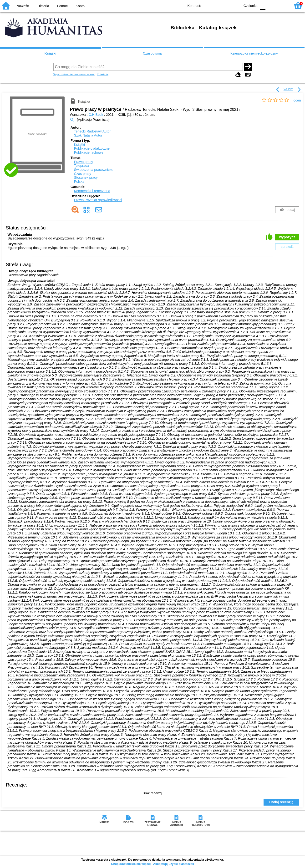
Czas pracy (82, 174)
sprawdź (287, 247)
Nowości (23, 6)
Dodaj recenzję (281, 802)
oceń (297, 100)
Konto (80, 6)
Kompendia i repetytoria (92, 191)
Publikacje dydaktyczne (92, 148)
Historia (43, 6)
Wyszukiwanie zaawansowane (74, 74)
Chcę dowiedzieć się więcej (131, 864)
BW (216, 5)
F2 (282, 5)
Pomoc (62, 6)
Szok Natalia (88, 135)
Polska (79, 182)
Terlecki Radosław (92, 131)
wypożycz (287, 237)
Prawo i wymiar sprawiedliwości (98, 200)
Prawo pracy (83, 162)
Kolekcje (102, 74)
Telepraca (81, 166)
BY (235, 5)
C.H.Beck (96, 115)
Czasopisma (152, 53)
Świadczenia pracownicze (94, 170)
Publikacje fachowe (89, 152)
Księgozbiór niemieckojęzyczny (254, 53)
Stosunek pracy (86, 178)
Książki (51, 53)
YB (226, 5)
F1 (271, 5)
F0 (262, 5)
